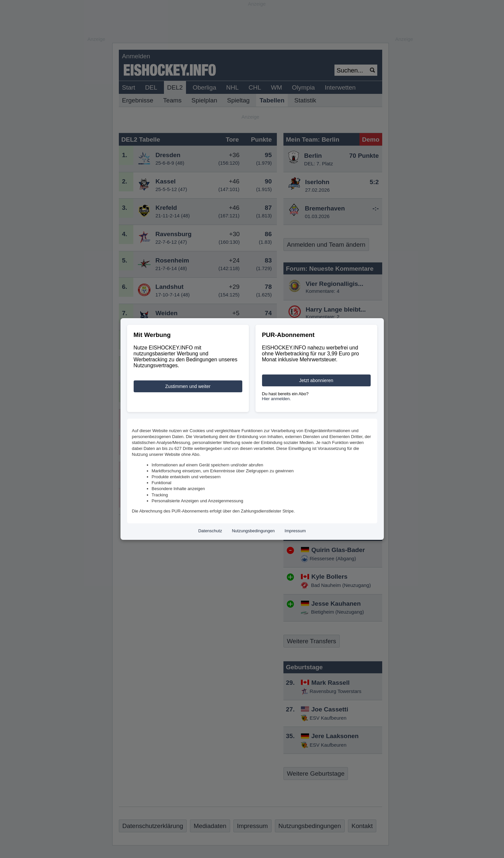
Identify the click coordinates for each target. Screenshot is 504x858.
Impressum (295, 531)
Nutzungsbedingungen (253, 531)
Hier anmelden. (277, 399)
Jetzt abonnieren (316, 380)
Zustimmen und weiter (188, 386)
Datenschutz (210, 531)
